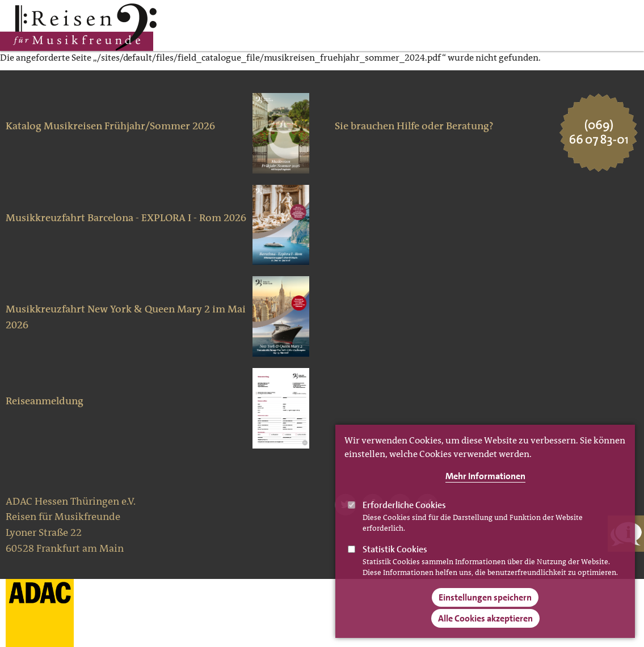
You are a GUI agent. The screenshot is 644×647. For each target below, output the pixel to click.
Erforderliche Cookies (404, 519)
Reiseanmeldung (45, 401)
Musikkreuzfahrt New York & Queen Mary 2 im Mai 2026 (126, 317)
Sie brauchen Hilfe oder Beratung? (414, 126)
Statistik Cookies (395, 563)
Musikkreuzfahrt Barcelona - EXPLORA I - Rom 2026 (126, 218)
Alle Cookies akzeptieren (485, 633)
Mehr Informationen (485, 490)
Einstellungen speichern (485, 612)
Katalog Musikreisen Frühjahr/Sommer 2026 (110, 126)
